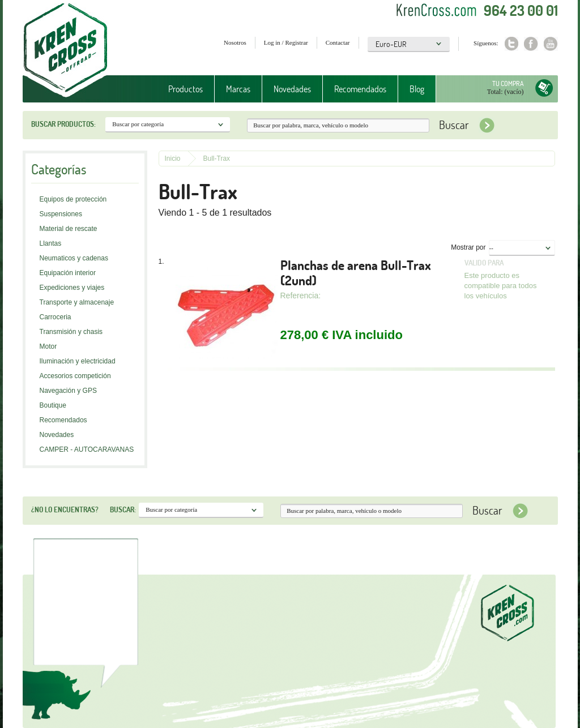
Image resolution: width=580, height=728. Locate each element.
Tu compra (508, 83)
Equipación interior (68, 273)
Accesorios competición (75, 376)
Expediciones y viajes (72, 288)
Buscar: (123, 509)
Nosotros (235, 42)
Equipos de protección (73, 199)
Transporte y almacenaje (77, 302)
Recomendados (360, 89)
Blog (417, 89)
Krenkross (65, 51)
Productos (185, 89)
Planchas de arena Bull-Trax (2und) (356, 273)
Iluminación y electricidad (78, 361)
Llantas (51, 243)
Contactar (338, 42)
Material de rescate (69, 229)
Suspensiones (61, 214)
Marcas (238, 89)
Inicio (173, 159)
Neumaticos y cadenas (74, 258)
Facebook (531, 44)
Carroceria (56, 317)
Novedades (292, 89)
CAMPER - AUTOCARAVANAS (87, 449)
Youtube (551, 44)
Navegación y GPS (68, 391)
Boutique (53, 405)
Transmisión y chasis (71, 332)
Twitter (511, 44)
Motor (48, 346)
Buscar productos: (63, 124)
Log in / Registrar (286, 42)
